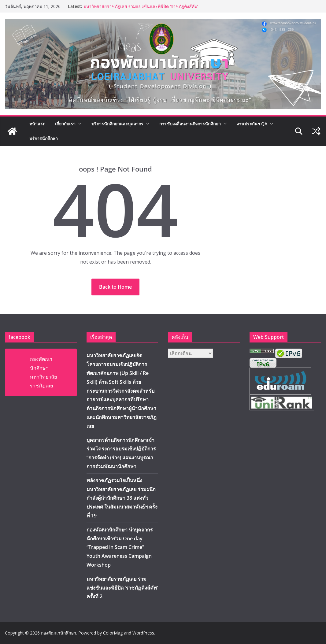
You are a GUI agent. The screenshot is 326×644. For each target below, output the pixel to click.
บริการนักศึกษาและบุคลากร (117, 124)
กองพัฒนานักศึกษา (59, 633)
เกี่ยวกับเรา (65, 124)
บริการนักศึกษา (44, 138)
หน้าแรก (37, 124)
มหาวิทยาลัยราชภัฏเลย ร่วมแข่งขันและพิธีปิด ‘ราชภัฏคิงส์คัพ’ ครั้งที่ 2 (122, 588)
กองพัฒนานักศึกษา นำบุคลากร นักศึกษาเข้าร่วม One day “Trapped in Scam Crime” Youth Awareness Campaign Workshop (120, 547)
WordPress (143, 633)
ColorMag (113, 633)
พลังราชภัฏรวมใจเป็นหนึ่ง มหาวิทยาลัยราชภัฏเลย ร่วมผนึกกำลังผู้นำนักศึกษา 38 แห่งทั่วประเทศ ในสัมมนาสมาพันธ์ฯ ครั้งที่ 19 (122, 498)
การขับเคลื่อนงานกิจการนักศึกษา (190, 124)
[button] (79, 124)
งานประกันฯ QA (252, 124)
